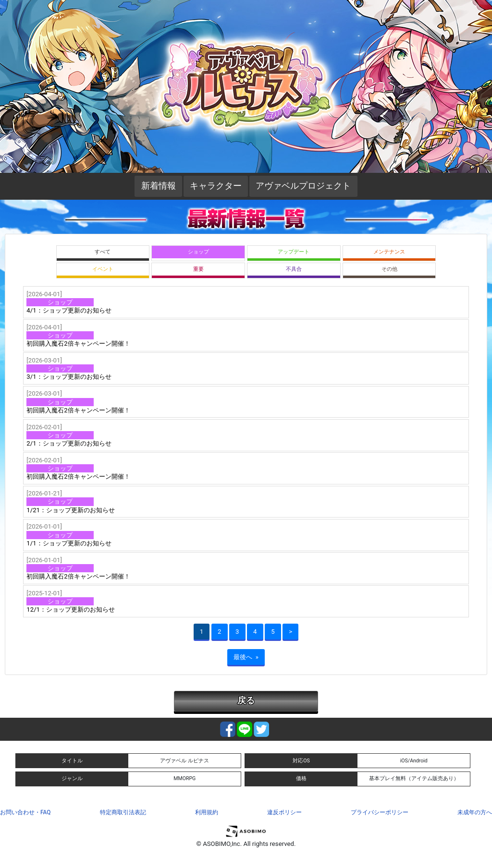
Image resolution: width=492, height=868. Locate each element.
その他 (389, 269)
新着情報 (159, 186)
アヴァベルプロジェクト (303, 186)
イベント (103, 269)
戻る (246, 700)
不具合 (294, 269)
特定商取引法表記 (123, 812)
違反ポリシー (284, 812)
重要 (198, 269)
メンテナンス (389, 252)
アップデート (294, 252)
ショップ (198, 252)
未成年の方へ (475, 812)
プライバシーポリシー (380, 812)
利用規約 (207, 812)
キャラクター (216, 186)
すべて (103, 252)
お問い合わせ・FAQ (25, 812)
